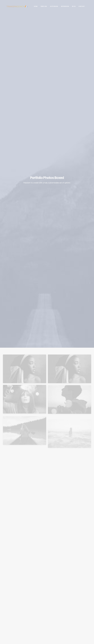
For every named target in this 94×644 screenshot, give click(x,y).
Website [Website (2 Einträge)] (88, 622)
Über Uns (40, 6)
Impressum (15, 630)
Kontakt (78, 6)
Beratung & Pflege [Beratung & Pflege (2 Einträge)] (80, 605)
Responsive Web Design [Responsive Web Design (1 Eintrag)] (81, 616)
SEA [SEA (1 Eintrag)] (76, 619)
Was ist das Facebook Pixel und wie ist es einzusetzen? (34, 608)
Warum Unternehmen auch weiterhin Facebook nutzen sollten (35, 617)
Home (32, 6)
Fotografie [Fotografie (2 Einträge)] (78, 611)
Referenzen (62, 6)
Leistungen (51, 6)
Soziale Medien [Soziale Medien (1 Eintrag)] (79, 622)
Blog (70, 6)
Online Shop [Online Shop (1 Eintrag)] (78, 614)
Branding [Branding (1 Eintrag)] (77, 608)
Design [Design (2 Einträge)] (84, 608)
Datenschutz (7, 630)
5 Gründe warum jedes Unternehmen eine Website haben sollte (34, 626)
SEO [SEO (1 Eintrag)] (80, 619)
